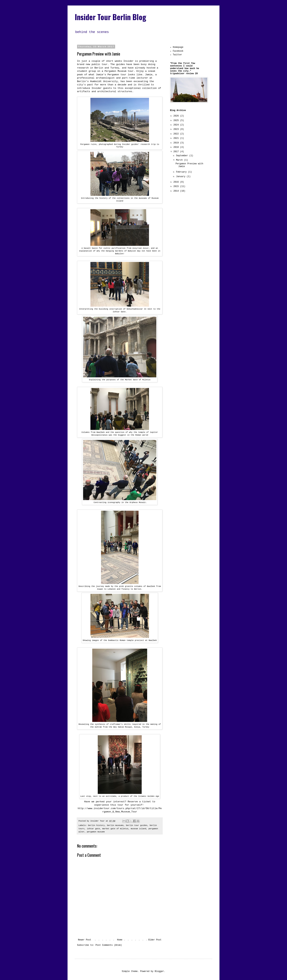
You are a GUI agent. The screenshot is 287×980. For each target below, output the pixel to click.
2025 (177, 121)
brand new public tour (92, 64)
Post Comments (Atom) (109, 945)
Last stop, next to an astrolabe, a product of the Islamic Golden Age (120, 796)
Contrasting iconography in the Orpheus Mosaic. (120, 502)
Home (120, 940)
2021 (177, 138)
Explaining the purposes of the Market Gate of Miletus (120, 380)
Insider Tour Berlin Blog (111, 17)
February (182, 172)
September (183, 156)
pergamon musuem (96, 832)
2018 (177, 147)
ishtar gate (93, 829)
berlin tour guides (137, 825)
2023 (177, 129)
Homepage (178, 47)
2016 (177, 182)
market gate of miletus (115, 829)
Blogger (159, 971)
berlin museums (115, 825)
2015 (177, 186)
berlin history (96, 825)
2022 (177, 134)
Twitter (177, 55)
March (180, 160)
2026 (177, 116)
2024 (177, 125)
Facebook (178, 51)
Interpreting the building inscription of (103, 309)
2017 (177, 152)
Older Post (155, 940)
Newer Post (85, 940)
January (181, 177)
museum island (138, 829)
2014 (177, 191)
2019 (177, 143)
